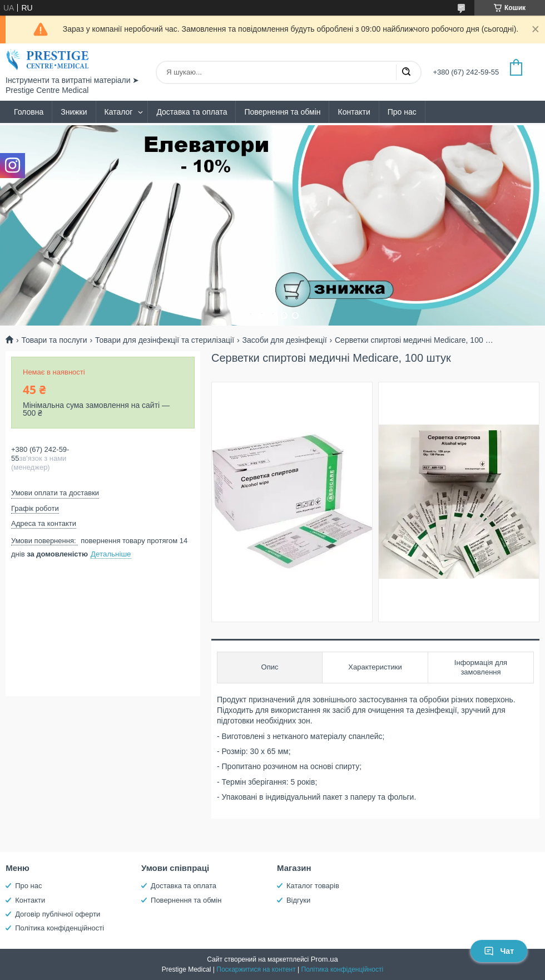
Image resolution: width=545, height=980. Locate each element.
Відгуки (298, 900)
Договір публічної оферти (58, 914)
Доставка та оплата (192, 112)
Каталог (119, 112)
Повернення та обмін (282, 112)
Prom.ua (324, 959)
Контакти (354, 112)
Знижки (74, 112)
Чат (499, 951)
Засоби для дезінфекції (284, 340)
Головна (29, 112)
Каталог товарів (313, 886)
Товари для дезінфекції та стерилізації (165, 340)
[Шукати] (406, 72)
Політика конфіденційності (60, 928)
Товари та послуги (54, 340)
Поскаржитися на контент (256, 969)
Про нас (402, 112)
